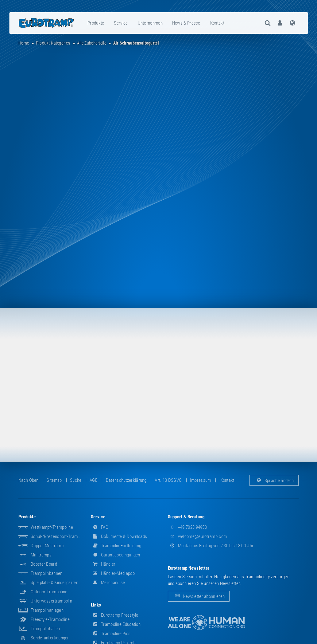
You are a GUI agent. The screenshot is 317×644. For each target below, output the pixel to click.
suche (76, 480)
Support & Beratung (186, 517)
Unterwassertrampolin (51, 601)
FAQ (100, 527)
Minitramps (41, 555)
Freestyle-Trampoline (50, 619)
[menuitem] (96, 23)
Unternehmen (150, 23)
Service (121, 23)
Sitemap (54, 480)
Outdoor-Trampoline (49, 592)
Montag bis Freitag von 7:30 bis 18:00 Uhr (211, 546)
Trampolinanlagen (47, 610)
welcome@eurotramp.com (197, 536)
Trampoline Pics (111, 634)
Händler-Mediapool (113, 573)
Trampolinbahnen (47, 573)
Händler (103, 564)
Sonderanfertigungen (50, 638)
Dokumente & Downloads (119, 536)
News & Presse (186, 23)
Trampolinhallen (45, 629)
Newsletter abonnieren (199, 596)
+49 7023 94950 (187, 527)
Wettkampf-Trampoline (52, 527)
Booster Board (44, 564)
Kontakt (217, 23)
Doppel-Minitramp (47, 546)
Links (96, 605)
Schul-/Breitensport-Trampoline (60, 536)
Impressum (201, 480)
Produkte (96, 23)
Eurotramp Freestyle (115, 615)
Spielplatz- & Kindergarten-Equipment (65, 583)
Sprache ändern (274, 480)
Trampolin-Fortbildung (116, 546)
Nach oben (29, 480)
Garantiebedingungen (116, 555)
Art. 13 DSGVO (168, 480)
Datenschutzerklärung (126, 480)
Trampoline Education (116, 624)
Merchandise (108, 583)
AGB (94, 480)
